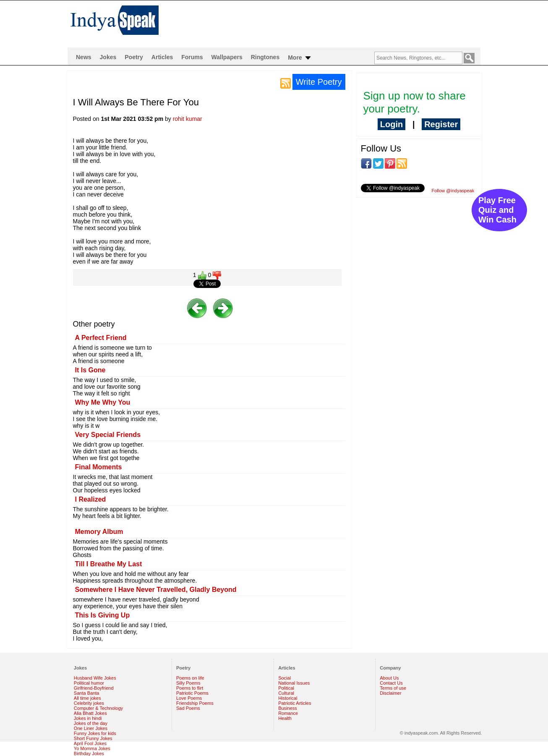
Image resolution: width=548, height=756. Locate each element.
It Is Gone (90, 370)
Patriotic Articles (295, 703)
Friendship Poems (195, 703)
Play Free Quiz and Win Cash (497, 210)
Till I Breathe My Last (109, 564)
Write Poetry (319, 82)
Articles (162, 57)
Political (286, 688)
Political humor (89, 683)
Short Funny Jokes (93, 738)
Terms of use (393, 688)
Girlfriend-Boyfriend (94, 688)
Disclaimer (390, 693)
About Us (389, 678)
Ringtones (265, 57)
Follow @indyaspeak (453, 191)
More (300, 58)
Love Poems (189, 698)
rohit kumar (188, 119)
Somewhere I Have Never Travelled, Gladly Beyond (156, 590)
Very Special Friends (108, 435)
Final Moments (99, 467)
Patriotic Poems (192, 693)
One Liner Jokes (91, 728)
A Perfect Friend (101, 338)
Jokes (108, 57)
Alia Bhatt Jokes (90, 713)
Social (284, 678)
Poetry (134, 57)
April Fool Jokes (90, 743)
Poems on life (190, 678)
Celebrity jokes (89, 703)
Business (288, 708)
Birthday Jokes (89, 753)
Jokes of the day (91, 723)
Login (391, 124)
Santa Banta (87, 693)
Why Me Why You (103, 402)
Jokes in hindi (88, 718)
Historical (288, 698)
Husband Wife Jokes (95, 678)
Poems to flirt (190, 688)
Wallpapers (227, 57)
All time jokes (87, 698)
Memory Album (99, 532)
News (84, 57)
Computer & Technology (98, 708)
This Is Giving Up (103, 615)
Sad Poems (188, 708)
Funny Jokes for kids (95, 733)
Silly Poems (188, 683)
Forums (192, 57)
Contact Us (391, 683)
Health (285, 718)
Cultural (286, 693)
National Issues (294, 683)
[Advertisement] (328, 24)
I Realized (91, 499)
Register (441, 124)
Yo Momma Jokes (92, 748)
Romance (288, 713)
